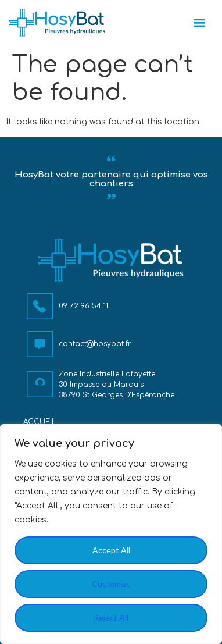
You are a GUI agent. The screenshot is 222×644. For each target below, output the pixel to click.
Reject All (111, 618)
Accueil (40, 422)
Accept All (111, 550)
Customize (111, 584)
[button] (200, 23)
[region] (111, 534)
